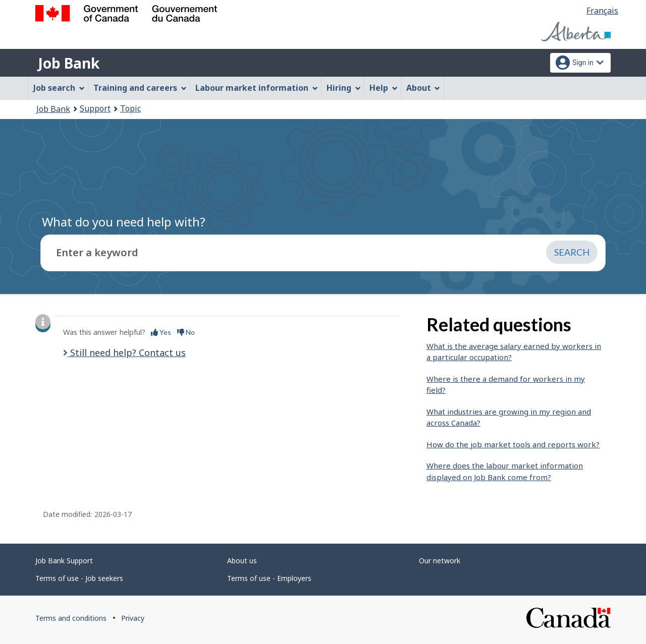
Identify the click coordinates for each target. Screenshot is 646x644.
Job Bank (69, 63)
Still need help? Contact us (127, 353)
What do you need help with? (124, 222)
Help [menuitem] (384, 88)
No (186, 332)
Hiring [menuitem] (344, 88)
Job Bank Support (64, 561)
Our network (440, 561)
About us (242, 561)
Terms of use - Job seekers (79, 578)
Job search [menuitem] (59, 88)
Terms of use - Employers (269, 578)
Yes (161, 332)
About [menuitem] (423, 88)
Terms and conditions (71, 618)
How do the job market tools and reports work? (513, 444)
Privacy (133, 618)
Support (95, 108)
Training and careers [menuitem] (140, 88)
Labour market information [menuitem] (257, 88)
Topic (130, 108)
